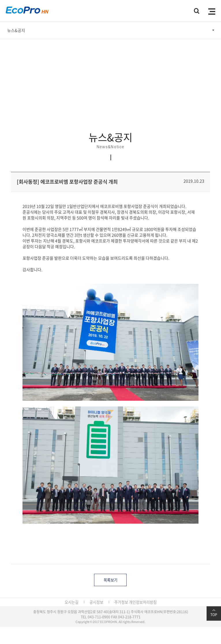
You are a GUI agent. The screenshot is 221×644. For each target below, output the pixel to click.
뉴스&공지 (16, 30)
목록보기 (110, 580)
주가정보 (121, 602)
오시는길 (72, 602)
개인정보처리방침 (143, 602)
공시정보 (96, 602)
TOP (214, 613)
